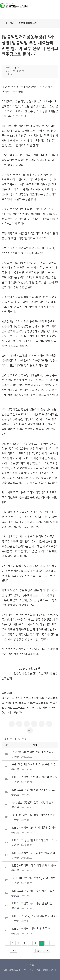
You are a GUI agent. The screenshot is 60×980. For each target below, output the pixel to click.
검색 (39, 951)
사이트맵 (30, 965)
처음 (7, 943)
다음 (47, 943)
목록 (30, 731)
